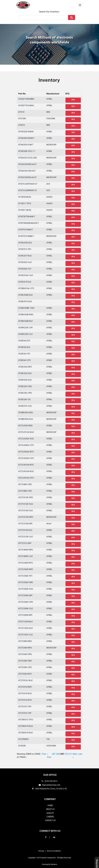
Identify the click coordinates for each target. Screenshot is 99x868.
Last (80, 754)
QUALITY (50, 813)
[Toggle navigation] (80, 5)
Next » (75, 756)
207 (54, 754)
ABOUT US (50, 809)
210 (66, 754)
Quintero (54, 864)
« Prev (49, 756)
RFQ (73, 100)
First (44, 754)
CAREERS (50, 817)
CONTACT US (50, 821)
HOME (50, 806)
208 (58, 754)
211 (70, 754)
